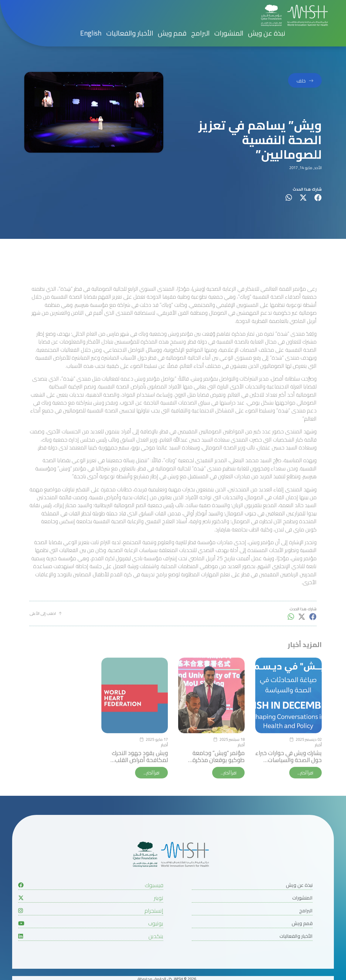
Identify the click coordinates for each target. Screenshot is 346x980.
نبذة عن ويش (267, 5)
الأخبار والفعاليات (130, 5)
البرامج (200, 5)
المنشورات (229, 5)
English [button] (91, 5)
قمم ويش (172, 5)
